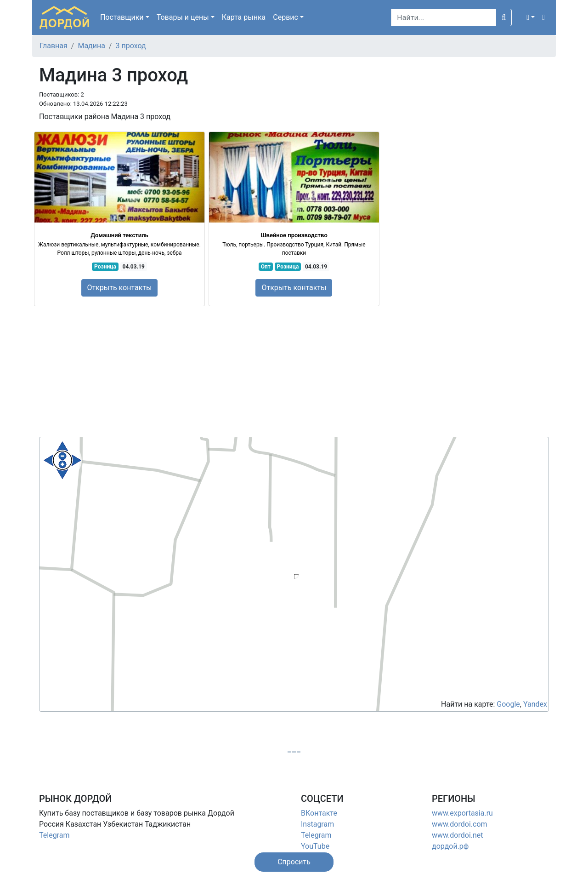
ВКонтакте (319, 813)
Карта (244, 17)
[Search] (444, 17)
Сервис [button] (286, 17)
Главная (54, 46)
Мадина (91, 46)
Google (508, 704)
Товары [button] (183, 17)
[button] (531, 17)
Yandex (535, 704)
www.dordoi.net (458, 835)
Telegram (54, 835)
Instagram (317, 824)
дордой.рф (450, 846)
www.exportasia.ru (462, 813)
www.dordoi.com (460, 824)
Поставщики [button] (122, 17)
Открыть (120, 288)
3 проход (131, 46)
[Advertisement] (294, 372)
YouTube (315, 846)
